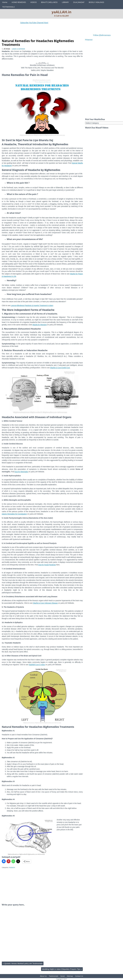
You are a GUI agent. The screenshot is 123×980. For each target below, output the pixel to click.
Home (5, 2)
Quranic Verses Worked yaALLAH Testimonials (23, 963)
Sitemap (70, 976)
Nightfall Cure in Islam (37, 665)
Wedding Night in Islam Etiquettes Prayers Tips (62, 969)
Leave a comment (18, 49)
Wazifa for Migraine (40, 325)
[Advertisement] (46, 33)
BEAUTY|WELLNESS (49, 2)
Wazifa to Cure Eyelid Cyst (60, 368)
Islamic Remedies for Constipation (14, 514)
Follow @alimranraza (102, 35)
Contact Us (79, 976)
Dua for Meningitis (21, 472)
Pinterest (89, 40)
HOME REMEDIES (19, 2)
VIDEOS (34, 2)
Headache (12, 867)
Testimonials (54, 976)
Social (63, 976)
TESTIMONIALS (8, 7)
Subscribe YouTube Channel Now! (37, 23)
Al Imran (7, 49)
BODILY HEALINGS (96, 2)
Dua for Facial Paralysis (47, 565)
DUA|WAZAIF (79, 2)
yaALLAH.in (62, 12)
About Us (43, 976)
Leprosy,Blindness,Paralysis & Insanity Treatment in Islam (32, 306)
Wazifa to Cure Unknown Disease (45, 603)
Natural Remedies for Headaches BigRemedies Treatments (38, 43)
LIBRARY (65, 2)
